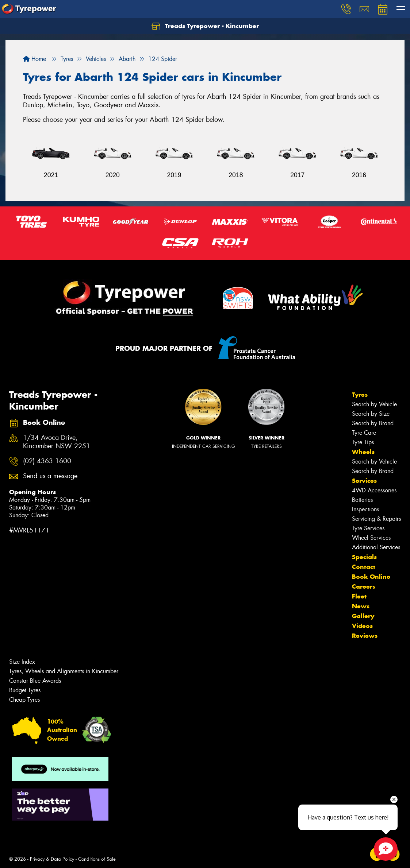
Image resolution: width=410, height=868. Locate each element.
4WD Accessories (374, 490)
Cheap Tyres (24, 700)
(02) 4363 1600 (47, 461)
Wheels (363, 452)
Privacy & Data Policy (52, 859)
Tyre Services (368, 528)
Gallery (363, 616)
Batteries (362, 500)
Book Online (371, 577)
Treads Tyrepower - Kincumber (205, 26)
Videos (362, 626)
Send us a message (50, 476)
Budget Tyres (25, 690)
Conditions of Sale (97, 859)
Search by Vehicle (374, 404)
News (361, 606)
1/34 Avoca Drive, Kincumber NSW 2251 (57, 442)
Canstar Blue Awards (35, 681)
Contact (364, 567)
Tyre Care (364, 433)
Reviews (365, 636)
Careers (364, 586)
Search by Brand (373, 423)
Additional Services (376, 547)
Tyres (360, 395)
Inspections (365, 509)
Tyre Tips (363, 442)
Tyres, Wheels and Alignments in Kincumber (64, 671)
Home (35, 59)
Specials (364, 557)
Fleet (359, 596)
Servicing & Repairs (376, 519)
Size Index (22, 662)
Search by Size (371, 414)
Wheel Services (371, 538)
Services (364, 481)
